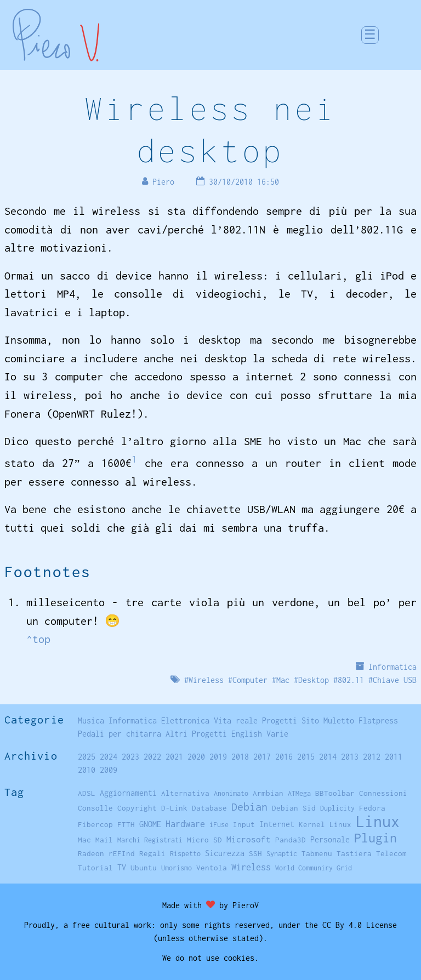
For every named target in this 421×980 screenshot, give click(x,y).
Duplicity (337, 808)
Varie (277, 734)
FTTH (126, 824)
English (247, 734)
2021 (174, 757)
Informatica (392, 667)
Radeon (91, 853)
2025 (87, 757)
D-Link (174, 808)
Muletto (339, 720)
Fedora (372, 808)
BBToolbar (335, 793)
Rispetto (185, 854)
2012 (372, 757)
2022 (152, 757)
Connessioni (383, 793)
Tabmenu (317, 853)
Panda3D (291, 840)
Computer (250, 680)
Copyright (137, 808)
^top (38, 639)
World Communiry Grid (314, 868)
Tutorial (95, 868)
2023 (130, 757)
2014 (328, 757)
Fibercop (95, 824)
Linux (378, 821)
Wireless (206, 680)
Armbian (268, 793)
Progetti (280, 720)
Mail (104, 840)
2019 (218, 757)
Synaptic (282, 854)
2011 (394, 757)
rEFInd (122, 853)
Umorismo (177, 868)
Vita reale (236, 720)
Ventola (212, 868)
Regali (152, 853)
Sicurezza (225, 853)
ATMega (299, 793)
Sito (310, 720)
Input (244, 824)
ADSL (87, 793)
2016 (284, 757)
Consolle (95, 808)
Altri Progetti (196, 734)
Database (209, 808)
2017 (262, 757)
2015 (306, 757)
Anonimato (231, 793)
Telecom (391, 853)
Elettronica (185, 720)
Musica (91, 720)
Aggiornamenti (128, 793)
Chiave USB (395, 680)
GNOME (150, 824)
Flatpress (378, 720)
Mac (283, 680)
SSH (255, 853)
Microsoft (249, 839)
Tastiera (354, 853)
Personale (330, 839)
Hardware (185, 824)
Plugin (376, 838)
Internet (277, 824)
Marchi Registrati (150, 840)
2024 (109, 757)
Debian (249, 807)
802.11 (351, 680)
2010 (87, 770)
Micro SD (204, 840)
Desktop (314, 680)
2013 (350, 757)
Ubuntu (144, 868)
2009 (109, 770)
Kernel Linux (325, 824)
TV (122, 867)
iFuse (219, 825)
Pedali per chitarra (120, 734)
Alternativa (185, 793)
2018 (240, 757)
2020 (196, 757)
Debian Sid (294, 808)
